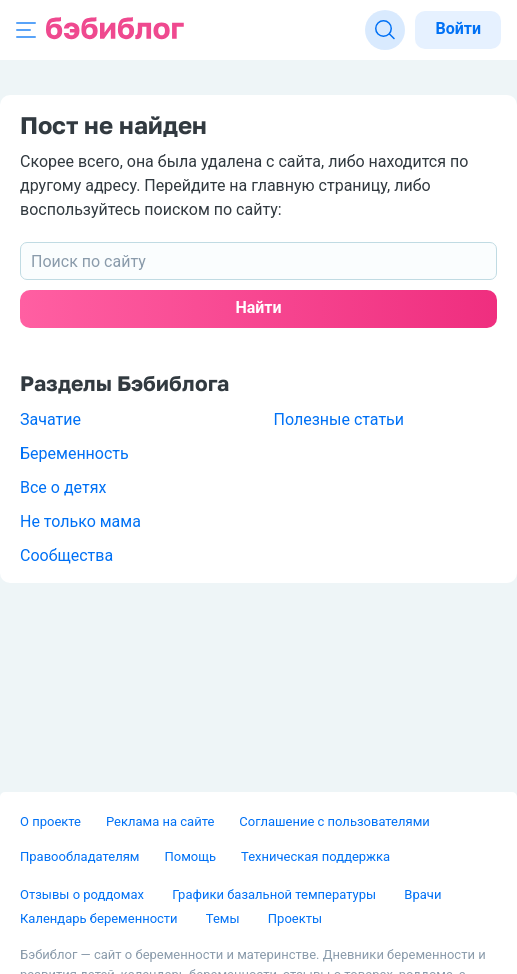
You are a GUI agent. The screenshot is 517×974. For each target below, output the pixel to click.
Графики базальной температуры (275, 894)
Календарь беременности (100, 918)
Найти (258, 307)
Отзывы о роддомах (83, 894)
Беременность (74, 453)
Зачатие (50, 419)
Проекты (295, 918)
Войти (458, 28)
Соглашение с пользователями (334, 821)
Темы (224, 918)
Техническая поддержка (315, 856)
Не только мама (80, 521)
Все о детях (63, 487)
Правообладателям (79, 856)
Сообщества (66, 555)
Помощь (190, 856)
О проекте (50, 821)
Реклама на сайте (160, 821)
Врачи (422, 894)
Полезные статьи (339, 419)
